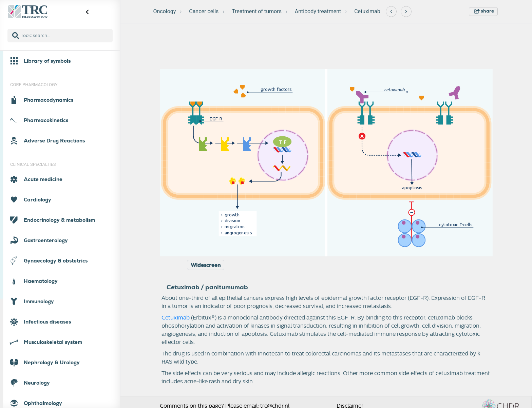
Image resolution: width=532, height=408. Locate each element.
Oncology (165, 11)
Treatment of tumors (257, 11)
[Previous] (391, 12)
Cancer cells (204, 11)
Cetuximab (367, 11)
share (484, 11)
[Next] (406, 12)
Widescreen (206, 265)
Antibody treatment (318, 11)
